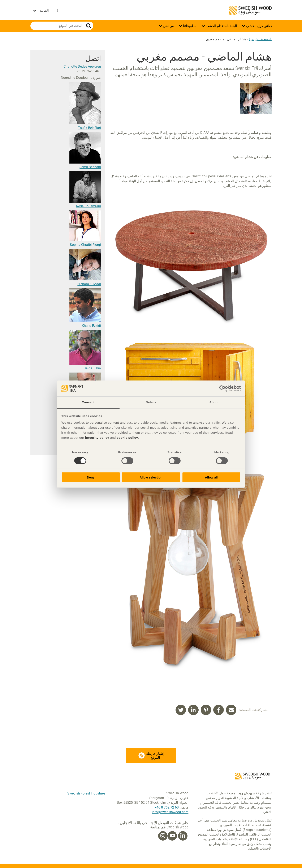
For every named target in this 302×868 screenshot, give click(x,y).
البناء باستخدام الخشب (221, 26)
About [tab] (214, 402)
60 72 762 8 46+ (167, 807)
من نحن (168, 26)
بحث (89, 26)
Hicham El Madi (89, 284)
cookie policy (127, 438)
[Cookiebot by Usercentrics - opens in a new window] (222, 388)
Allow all (211, 477)
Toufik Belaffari (89, 128)
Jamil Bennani (90, 167)
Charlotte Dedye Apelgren (82, 66)
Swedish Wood (250, 10)
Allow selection (151, 477)
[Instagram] (163, 836)
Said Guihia (92, 368)
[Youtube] (172, 836)
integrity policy (97, 438)
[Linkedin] (183, 836)
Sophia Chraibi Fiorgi (85, 245)
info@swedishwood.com (170, 812)
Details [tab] (151, 402)
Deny (91, 477)
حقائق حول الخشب (259, 26)
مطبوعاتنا (189, 26)
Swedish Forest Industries (86, 793)
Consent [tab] (88, 402)
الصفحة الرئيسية (260, 39)
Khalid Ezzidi (91, 326)
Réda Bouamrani (89, 206)
